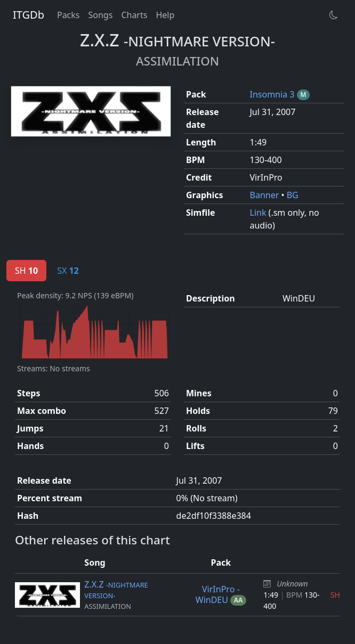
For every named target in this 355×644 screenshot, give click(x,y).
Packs (68, 15)
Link (259, 213)
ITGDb (29, 15)
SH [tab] (26, 271)
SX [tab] (68, 271)
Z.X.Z (116, 589)
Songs (101, 15)
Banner (266, 195)
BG (293, 195)
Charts (134, 15)
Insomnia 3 (273, 94)
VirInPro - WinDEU (218, 594)
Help (165, 15)
